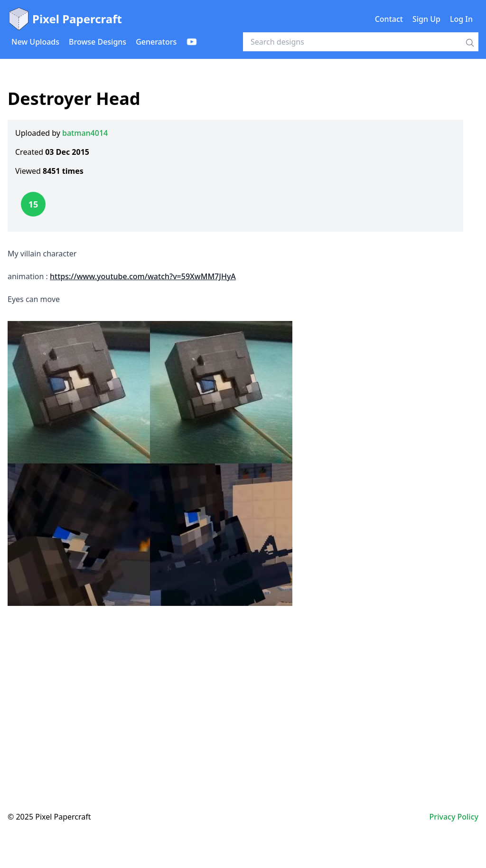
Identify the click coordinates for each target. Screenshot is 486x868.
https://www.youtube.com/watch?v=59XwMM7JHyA (143, 276)
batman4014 (85, 133)
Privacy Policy (454, 817)
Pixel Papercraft (65, 19)
